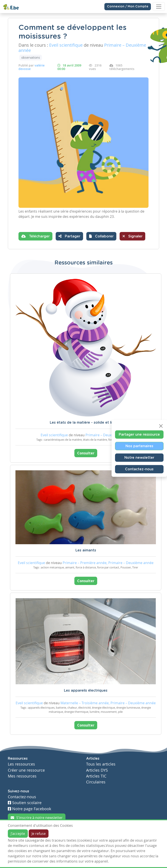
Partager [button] (69, 236)
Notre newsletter (139, 457)
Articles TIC (96, 776)
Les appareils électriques (86, 691)
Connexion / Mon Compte (128, 7)
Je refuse (39, 834)
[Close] (161, 426)
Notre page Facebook (29, 809)
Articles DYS (97, 770)
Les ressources (21, 764)
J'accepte (18, 834)
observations (31, 57)
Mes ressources (22, 776)
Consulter (86, 453)
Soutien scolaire (25, 803)
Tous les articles (101, 764)
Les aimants (86, 550)
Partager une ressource (139, 434)
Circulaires (96, 782)
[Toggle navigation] (159, 7)
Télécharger (35, 236)
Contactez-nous (139, 469)
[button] (101, 236)
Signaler (132, 236)
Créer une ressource (26, 770)
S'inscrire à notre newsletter (37, 818)
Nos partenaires (139, 446)
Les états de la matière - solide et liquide (86, 423)
